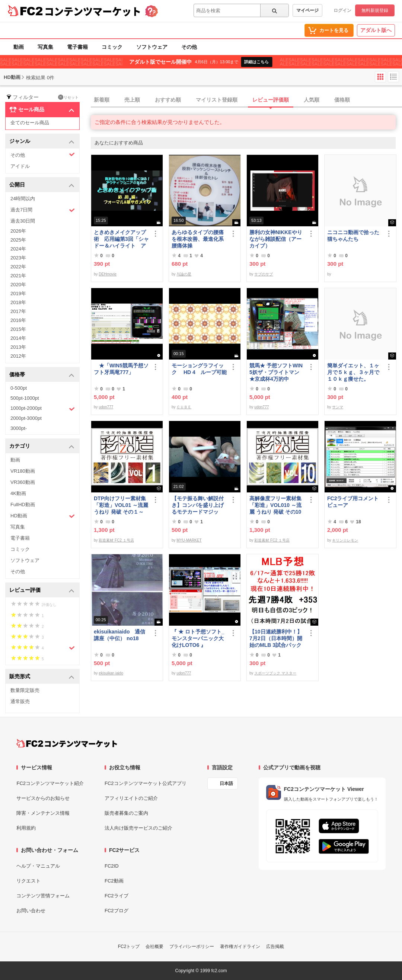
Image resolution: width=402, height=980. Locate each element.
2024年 (18, 249)
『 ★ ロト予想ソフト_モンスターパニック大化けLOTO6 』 (198, 638)
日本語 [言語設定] (226, 783)
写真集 (45, 47)
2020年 (18, 285)
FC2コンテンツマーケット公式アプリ (146, 783)
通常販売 (20, 701)
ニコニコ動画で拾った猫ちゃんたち (353, 236)
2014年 (18, 338)
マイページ (307, 10)
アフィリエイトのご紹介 (131, 798)
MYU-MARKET (189, 540)
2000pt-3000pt (26, 418)
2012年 (18, 356)
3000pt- (19, 428)
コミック (112, 47)
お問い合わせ (31, 911)
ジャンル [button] (42, 142)
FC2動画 (114, 881)
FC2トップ (129, 947)
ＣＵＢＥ (184, 407)
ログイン (342, 10)
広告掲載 (275, 947)
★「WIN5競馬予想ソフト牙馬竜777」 (121, 369)
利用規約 (26, 828)
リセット (68, 97)
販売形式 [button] (42, 677)
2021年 (18, 276)
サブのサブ (264, 274)
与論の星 (184, 274)
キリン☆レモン (345, 540)
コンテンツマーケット (93, 11)
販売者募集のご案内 (126, 813)
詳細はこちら (256, 62)
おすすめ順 (168, 100)
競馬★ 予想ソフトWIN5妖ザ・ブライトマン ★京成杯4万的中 (276, 372)
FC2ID (112, 866)
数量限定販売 (25, 690)
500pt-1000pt (25, 398)
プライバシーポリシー (192, 947)
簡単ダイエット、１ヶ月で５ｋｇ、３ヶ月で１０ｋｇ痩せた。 (353, 372)
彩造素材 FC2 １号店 (116, 540)
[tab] (246, 100)
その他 (189, 47)
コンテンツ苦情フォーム (43, 896)
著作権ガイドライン (240, 947)
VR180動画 (23, 471)
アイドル (20, 166)
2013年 (18, 347)
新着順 (102, 100)
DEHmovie (108, 274)
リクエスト (28, 881)
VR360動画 (23, 482)
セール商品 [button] (42, 110)
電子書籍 (77, 47)
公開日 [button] (42, 185)
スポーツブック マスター (275, 673)
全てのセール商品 (30, 123)
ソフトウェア (152, 47)
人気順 (312, 100)
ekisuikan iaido (111, 673)
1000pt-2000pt (43, 409)
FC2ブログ (117, 911)
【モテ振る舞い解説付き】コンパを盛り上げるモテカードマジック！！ (198, 505)
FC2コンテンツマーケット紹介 (50, 783)
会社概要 (154, 947)
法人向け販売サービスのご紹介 (138, 828)
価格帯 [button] (42, 375)
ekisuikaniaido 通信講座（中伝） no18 (119, 635)
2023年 (18, 258)
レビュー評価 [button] (42, 590)
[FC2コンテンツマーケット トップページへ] (67, 743)
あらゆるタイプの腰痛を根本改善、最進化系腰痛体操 (198, 239)
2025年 (18, 240)
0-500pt (19, 388)
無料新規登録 (375, 10)
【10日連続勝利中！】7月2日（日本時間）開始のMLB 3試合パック (276, 638)
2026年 (18, 231)
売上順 (132, 100)
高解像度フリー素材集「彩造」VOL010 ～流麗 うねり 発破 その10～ (275, 505)
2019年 (18, 293)
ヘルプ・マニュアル (38, 866)
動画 (19, 47)
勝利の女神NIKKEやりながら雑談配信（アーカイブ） (276, 239)
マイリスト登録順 (217, 100)
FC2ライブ (117, 896)
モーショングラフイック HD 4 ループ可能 (199, 369)
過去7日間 (43, 210)
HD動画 (43, 516)
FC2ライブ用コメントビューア (353, 502)
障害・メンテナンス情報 (43, 813)
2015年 (18, 329)
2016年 (18, 320)
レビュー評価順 (271, 100)
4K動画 (18, 493)
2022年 (18, 267)
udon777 (106, 407)
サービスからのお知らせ (43, 798)
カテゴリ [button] (42, 446)
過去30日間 (23, 221)
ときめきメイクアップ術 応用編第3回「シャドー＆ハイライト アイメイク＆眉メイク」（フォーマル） (121, 239)
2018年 (18, 302)
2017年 (18, 311)
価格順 (342, 100)
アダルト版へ (376, 30)
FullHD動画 (23, 505)
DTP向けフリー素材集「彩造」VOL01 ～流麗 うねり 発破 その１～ (121, 505)
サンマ (338, 407)
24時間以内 (23, 199)
